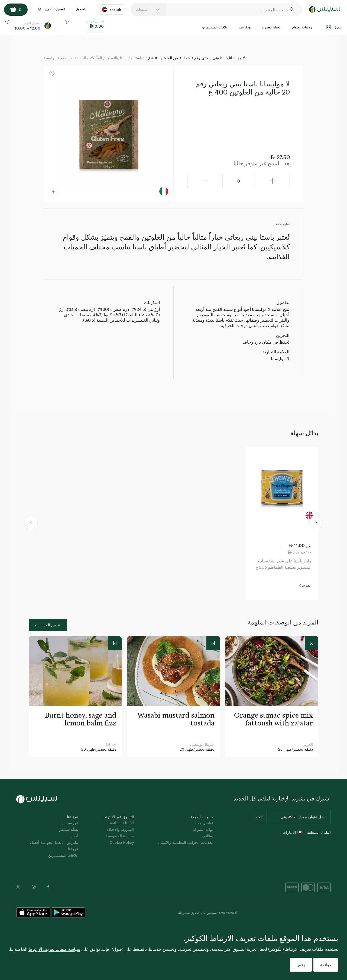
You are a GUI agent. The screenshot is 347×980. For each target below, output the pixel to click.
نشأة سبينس (68, 829)
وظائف (207, 836)
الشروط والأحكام (120, 829)
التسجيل (81, 9)
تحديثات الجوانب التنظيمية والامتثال (185, 842)
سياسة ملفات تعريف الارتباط (54, 949)
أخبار (74, 836)
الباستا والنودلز (118, 58)
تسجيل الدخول (51, 10)
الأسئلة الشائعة (122, 823)
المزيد (305, 585)
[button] (31, 523)
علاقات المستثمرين (215, 27)
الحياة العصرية (272, 27)
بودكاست (245, 27)
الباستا (140, 58)
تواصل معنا (204, 823)
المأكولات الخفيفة (88, 58)
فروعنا (73, 849)
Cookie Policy (122, 842)
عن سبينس (69, 823)
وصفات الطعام (302, 27)
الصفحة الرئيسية (57, 58)
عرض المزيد (48, 625)
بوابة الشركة (203, 829)
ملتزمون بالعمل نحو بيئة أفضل (54, 842)
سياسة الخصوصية (120, 836)
